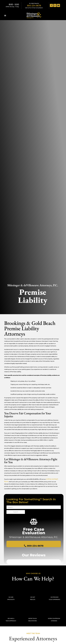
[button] (5, 15)
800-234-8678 (34, 6)
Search (16, 512)
